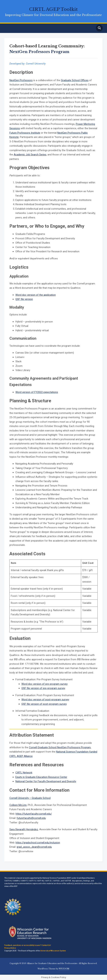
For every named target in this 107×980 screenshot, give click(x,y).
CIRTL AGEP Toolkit (53, 9)
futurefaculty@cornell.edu (31, 818)
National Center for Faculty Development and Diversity (46, 781)
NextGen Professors (21, 80)
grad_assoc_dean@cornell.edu (34, 847)
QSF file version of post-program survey (44, 704)
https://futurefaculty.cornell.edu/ (34, 814)
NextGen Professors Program (39, 52)
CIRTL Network (24, 773)
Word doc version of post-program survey (45, 700)
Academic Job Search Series (30, 155)
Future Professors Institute (25, 133)
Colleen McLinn (18, 805)
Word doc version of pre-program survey (44, 684)
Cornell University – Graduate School (30, 798)
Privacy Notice (10, 948)
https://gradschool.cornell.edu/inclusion (38, 843)
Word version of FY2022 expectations (37, 392)
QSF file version (24, 299)
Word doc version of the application (36, 295)
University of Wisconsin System (53, 951)
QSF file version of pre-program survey (43, 688)
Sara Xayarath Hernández (24, 829)
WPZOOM (64, 969)
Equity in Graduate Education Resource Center (41, 777)
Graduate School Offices (75, 80)
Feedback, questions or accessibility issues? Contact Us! (28, 945)
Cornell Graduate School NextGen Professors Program (60, 747)
